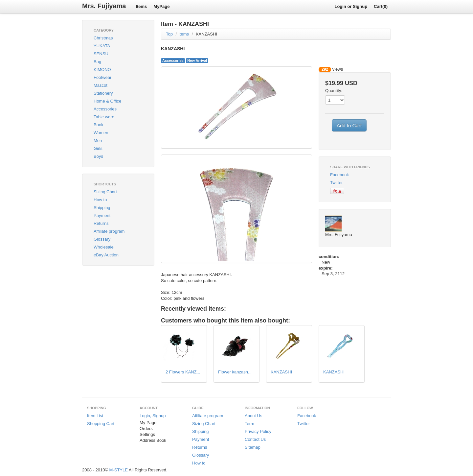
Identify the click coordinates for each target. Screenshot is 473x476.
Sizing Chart (105, 192)
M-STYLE (119, 470)
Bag (97, 62)
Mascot (101, 85)
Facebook (339, 175)
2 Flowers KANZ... (183, 372)
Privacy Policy (258, 431)
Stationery (103, 93)
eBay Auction (106, 255)
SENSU (101, 54)
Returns (101, 223)
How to (100, 200)
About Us (253, 416)
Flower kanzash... (235, 372)
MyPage (161, 6)
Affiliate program (109, 231)
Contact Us (255, 439)
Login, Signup (153, 416)
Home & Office (107, 101)
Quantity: (334, 91)
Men (98, 141)
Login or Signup (351, 6)
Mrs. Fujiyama (104, 6)
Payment (102, 215)
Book (99, 125)
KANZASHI (206, 34)
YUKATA (102, 46)
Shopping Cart (101, 424)
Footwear (102, 77)
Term (249, 424)
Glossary (102, 239)
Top (169, 34)
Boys (98, 156)
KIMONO (102, 70)
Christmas (103, 38)
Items (141, 6)
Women (101, 133)
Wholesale (104, 247)
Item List (95, 416)
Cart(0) (381, 6)
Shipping (102, 208)
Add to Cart (349, 125)
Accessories (105, 109)
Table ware (104, 117)
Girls (98, 148)
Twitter (336, 183)
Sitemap (253, 447)
